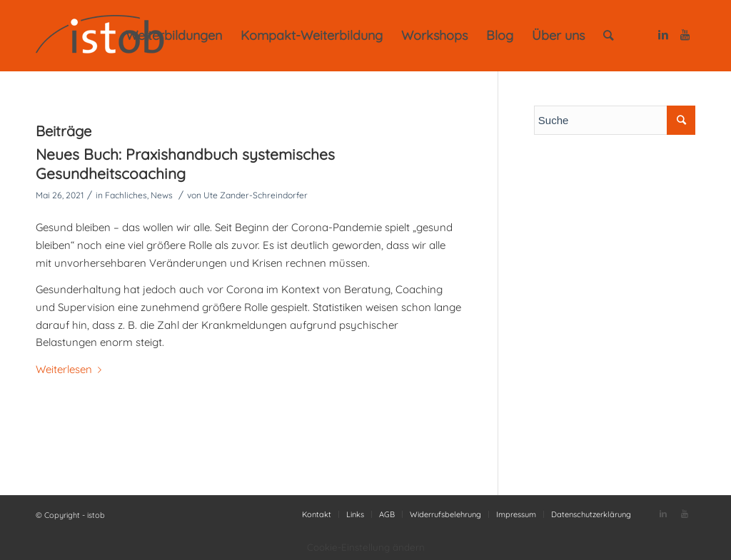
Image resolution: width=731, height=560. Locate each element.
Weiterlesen (71, 369)
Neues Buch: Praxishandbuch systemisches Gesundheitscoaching (185, 164)
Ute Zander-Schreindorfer (256, 195)
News (162, 195)
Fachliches (126, 195)
